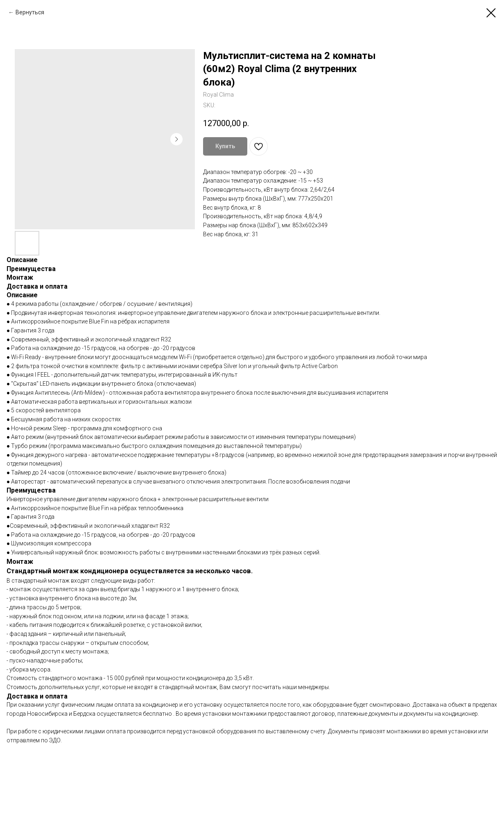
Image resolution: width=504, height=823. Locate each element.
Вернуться (30, 12)
